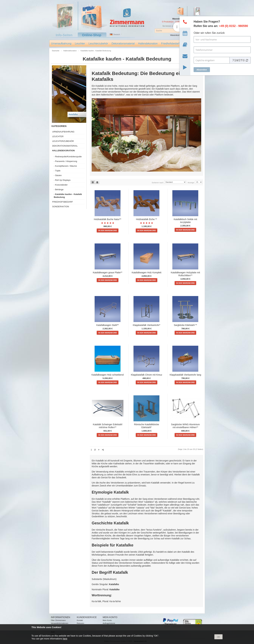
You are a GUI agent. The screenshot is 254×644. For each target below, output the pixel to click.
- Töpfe (57, 171)
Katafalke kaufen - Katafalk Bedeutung (96, 51)
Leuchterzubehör (98, 44)
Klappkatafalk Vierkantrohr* (147, 325)
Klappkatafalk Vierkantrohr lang (185, 375)
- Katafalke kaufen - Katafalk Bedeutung (68, 196)
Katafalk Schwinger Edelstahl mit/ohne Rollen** (107, 426)
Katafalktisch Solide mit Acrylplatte (185, 221)
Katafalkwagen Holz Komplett (147, 272)
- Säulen (58, 175)
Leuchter (80, 44)
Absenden (202, 70)
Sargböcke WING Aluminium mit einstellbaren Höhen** (185, 426)
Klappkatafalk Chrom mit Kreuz (147, 375)
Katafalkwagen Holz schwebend (108, 375)
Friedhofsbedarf (170, 44)
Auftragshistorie (109, 623)
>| (103, 450)
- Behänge (59, 189)
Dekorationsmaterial (123, 44)
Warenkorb (175, 35)
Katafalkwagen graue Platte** (108, 272)
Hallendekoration (148, 44)
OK (218, 637)
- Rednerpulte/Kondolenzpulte (68, 157)
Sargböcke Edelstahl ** (185, 325)
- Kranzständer (61, 185)
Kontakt (80, 620)
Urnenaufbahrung (61, 44)
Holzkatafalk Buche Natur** (108, 219)
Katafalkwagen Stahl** (108, 325)
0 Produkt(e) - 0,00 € (172, 22)
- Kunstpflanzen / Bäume (65, 166)
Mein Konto (107, 620)
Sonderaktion (61, 207)
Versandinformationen (60, 623)
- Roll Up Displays (62, 180)
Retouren (80, 623)
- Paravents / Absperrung (65, 161)
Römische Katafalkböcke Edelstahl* (146, 426)
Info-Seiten (64, 35)
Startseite (56, 51)
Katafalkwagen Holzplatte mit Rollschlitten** (185, 274)
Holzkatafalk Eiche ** (147, 219)
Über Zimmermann (58, 620)
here (65, 639)
